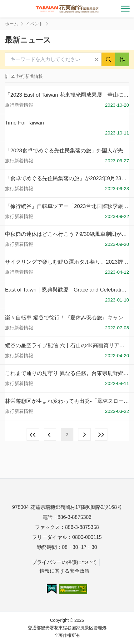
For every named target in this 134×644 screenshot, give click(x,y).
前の (50, 434)
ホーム (12, 24)
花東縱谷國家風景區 (67, 9)
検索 (108, 59)
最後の (101, 434)
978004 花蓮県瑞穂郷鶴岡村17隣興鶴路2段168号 (67, 507)
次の (84, 434)
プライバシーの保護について (64, 562)
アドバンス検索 (122, 59)
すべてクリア (97, 59)
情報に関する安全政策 (65, 571)
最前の (33, 434)
